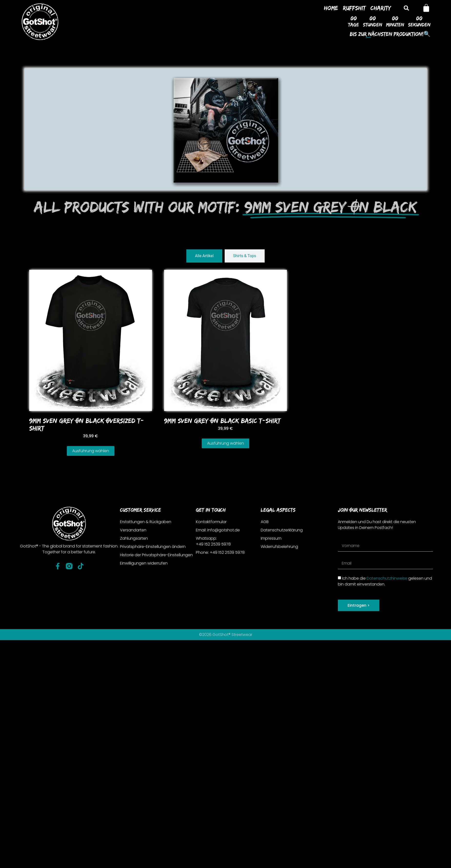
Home (331, 8)
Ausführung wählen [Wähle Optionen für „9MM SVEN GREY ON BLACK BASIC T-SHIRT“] (225, 443)
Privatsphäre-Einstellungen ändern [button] (153, 547)
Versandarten (133, 530)
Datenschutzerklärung (282, 530)
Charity (381, 8)
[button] (406, 8)
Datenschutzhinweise (387, 578)
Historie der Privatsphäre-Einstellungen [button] (156, 555)
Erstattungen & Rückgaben (146, 522)
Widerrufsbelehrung (279, 547)
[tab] (204, 256)
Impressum (271, 538)
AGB (265, 522)
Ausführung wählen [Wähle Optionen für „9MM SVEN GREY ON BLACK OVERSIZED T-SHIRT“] (91, 451)
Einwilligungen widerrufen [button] (144, 563)
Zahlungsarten (134, 538)
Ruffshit (354, 8)
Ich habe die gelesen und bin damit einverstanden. (385, 581)
